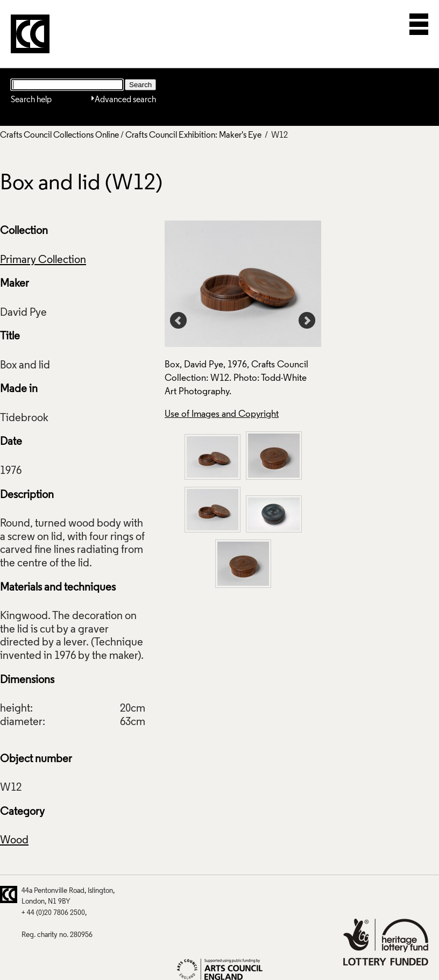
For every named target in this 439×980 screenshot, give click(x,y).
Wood (14, 841)
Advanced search (125, 100)
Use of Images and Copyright (222, 414)
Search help (31, 100)
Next (307, 321)
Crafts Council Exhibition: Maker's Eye (193, 136)
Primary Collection (43, 260)
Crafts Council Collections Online (59, 136)
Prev (179, 321)
